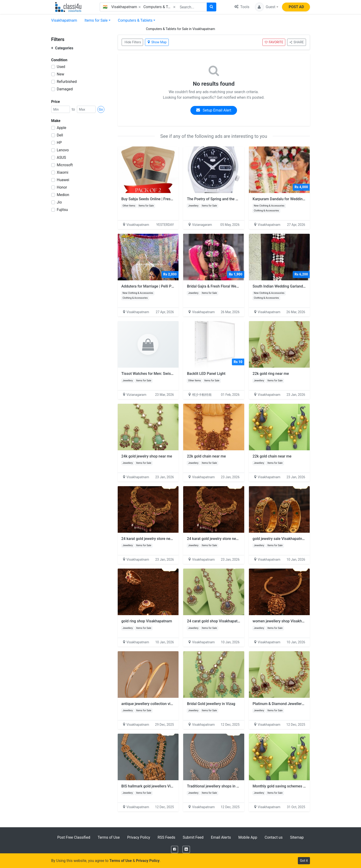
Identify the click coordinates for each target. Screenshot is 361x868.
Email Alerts (221, 837)
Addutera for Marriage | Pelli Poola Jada (155, 286)
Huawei (63, 180)
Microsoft (65, 165)
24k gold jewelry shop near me (147, 456)
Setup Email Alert (214, 110)
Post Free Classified (74, 837)
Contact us (273, 837)
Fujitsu (62, 210)
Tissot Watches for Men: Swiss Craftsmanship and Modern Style (175, 374)
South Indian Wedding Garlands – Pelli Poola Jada (294, 286)
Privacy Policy (139, 837)
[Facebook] (175, 849)
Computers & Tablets (135, 20)
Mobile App (248, 837)
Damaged (65, 89)
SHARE (296, 42)
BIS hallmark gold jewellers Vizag (149, 786)
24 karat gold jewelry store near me (151, 539)
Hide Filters (133, 42)
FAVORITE (274, 42)
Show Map (157, 42)
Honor (62, 187)
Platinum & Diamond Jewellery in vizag (285, 704)
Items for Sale (96, 20)
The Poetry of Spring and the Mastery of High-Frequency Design (240, 199)
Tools (242, 7)
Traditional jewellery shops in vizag (216, 786)
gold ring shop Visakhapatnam (147, 621)
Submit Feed (193, 837)
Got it (304, 861)
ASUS (62, 158)
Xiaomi (63, 172)
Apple (62, 128)
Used (61, 67)
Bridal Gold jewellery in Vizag (211, 704)
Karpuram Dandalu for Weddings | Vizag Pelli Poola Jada (300, 199)
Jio (59, 202)
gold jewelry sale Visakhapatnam (280, 539)
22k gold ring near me (271, 374)
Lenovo (63, 150)
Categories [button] (62, 48)
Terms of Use (109, 837)
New (61, 74)
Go (101, 109)
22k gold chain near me (206, 456)
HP (59, 143)
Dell (60, 135)
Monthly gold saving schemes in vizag (284, 786)
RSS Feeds (166, 837)
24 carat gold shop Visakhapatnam (216, 621)
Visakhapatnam (64, 20)
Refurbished (67, 82)
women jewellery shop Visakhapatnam (285, 621)
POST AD (296, 7)
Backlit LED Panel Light (206, 374)
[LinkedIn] (186, 849)
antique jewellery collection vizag (149, 704)
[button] (267, 7)
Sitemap (297, 837)
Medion (63, 195)
